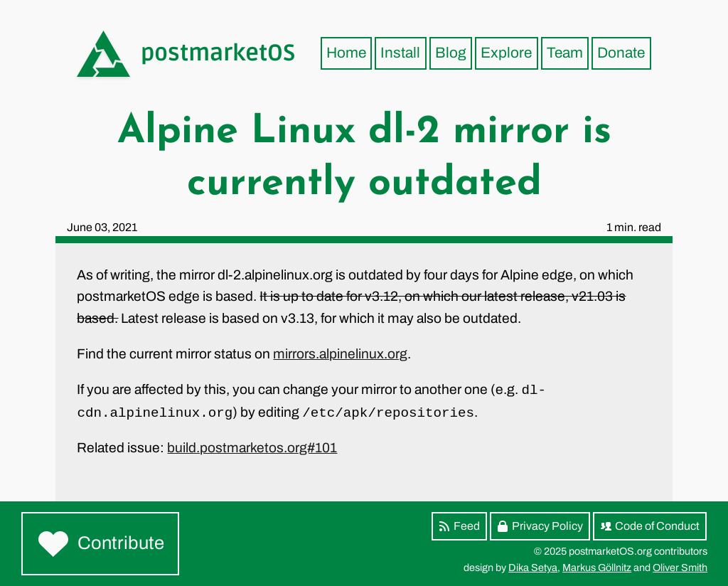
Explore (506, 53)
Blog (451, 53)
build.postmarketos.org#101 (252, 448)
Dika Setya (533, 568)
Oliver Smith (680, 568)
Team (565, 53)
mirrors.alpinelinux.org (340, 354)
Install (400, 53)
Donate (621, 53)
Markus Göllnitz (597, 568)
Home (346, 53)
